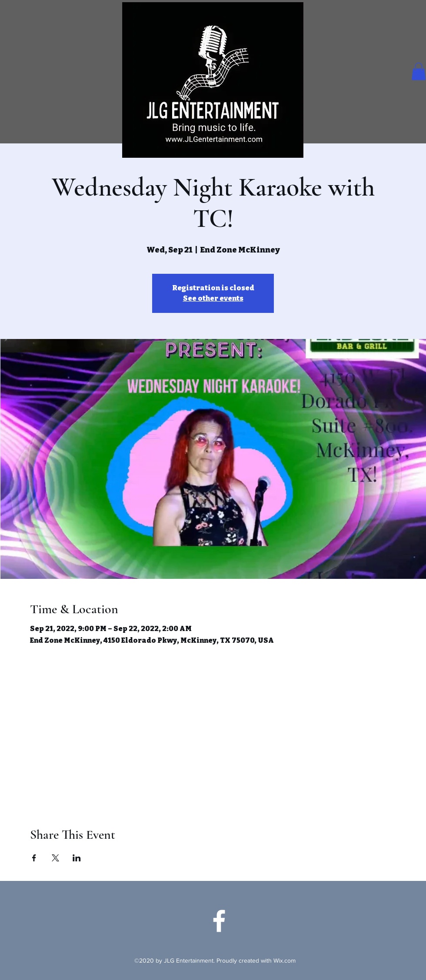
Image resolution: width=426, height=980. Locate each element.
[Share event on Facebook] (34, 858)
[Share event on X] (55, 858)
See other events (213, 298)
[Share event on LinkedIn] (77, 858)
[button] (419, 71)
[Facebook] (219, 921)
